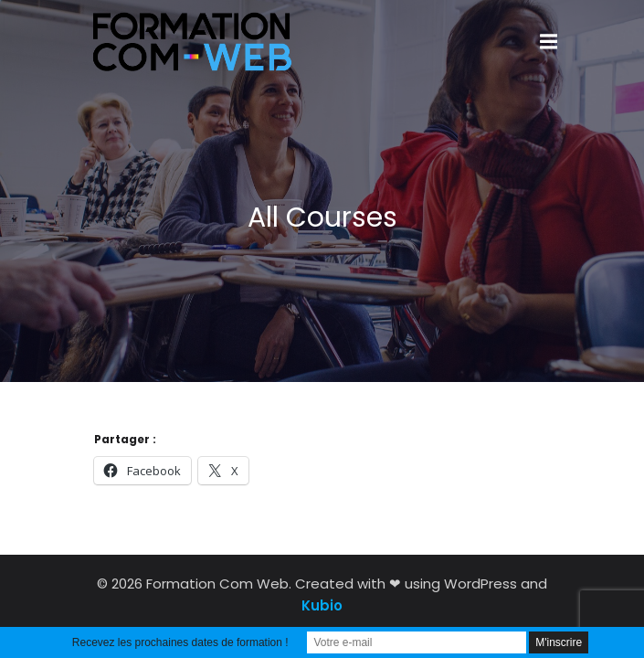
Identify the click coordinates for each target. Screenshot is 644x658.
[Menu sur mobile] (549, 42)
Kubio (322, 605)
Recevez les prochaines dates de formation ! (180, 642)
